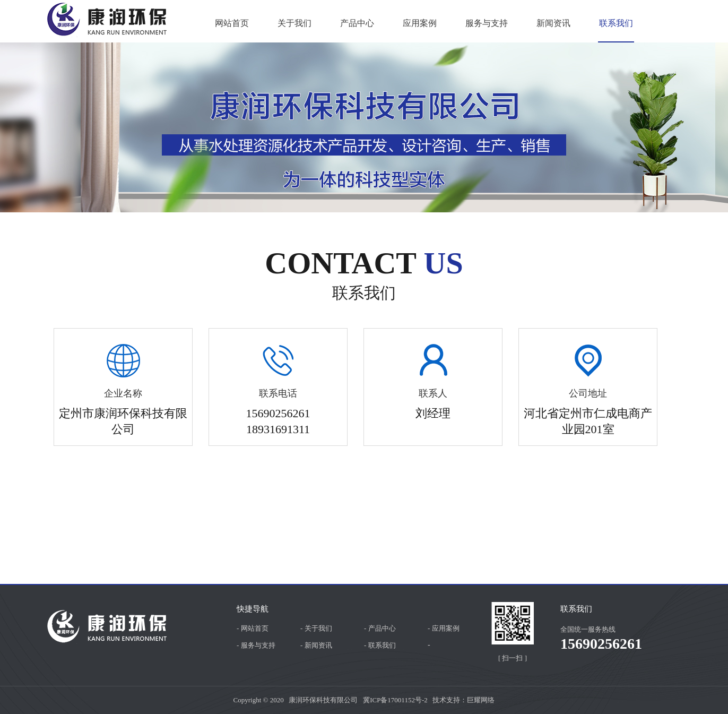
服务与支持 (487, 23)
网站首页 (232, 23)
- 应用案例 (444, 628)
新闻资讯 (553, 23)
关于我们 (294, 23)
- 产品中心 (380, 628)
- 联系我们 (380, 645)
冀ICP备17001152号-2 (395, 700)
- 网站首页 (253, 628)
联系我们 (616, 23)
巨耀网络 (481, 700)
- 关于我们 (316, 628)
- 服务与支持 (256, 645)
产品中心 (357, 23)
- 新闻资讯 (316, 645)
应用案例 (420, 23)
